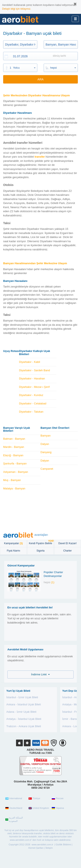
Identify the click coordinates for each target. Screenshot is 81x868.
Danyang (46, 452)
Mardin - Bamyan (14, 447)
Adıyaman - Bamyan (16, 472)
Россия (57, 799)
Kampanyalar (13, 543)
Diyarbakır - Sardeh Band (34, 370)
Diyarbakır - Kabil (30, 362)
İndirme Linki (41, 674)
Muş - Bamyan (12, 480)
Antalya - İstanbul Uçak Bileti (24, 719)
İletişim (49, 848)
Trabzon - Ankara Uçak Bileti (24, 726)
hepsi (53, 68)
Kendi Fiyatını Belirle (41, 542)
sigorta (40, 551)
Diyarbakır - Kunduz (31, 395)
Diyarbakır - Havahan (32, 378)
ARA (41, 79)
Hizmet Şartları (36, 848)
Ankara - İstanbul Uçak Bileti (24, 704)
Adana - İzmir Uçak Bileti (21, 712)
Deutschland (14, 808)
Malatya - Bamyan (14, 488)
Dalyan (45, 444)
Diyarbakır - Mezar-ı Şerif (34, 387)
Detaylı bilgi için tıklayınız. (17, 9)
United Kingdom (39, 808)
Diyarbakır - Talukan (31, 412)
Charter (67, 551)
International (14, 799)
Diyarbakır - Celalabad (33, 403)
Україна (58, 808)
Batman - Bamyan (14, 439)
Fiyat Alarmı (13, 551)
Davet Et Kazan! (68, 543)
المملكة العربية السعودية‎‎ (14, 819)
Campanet (47, 469)
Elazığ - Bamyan (13, 455)
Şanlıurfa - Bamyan (15, 463)
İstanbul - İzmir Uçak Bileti (22, 697)
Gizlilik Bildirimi (63, 844)
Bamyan (46, 436)
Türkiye (34, 799)
